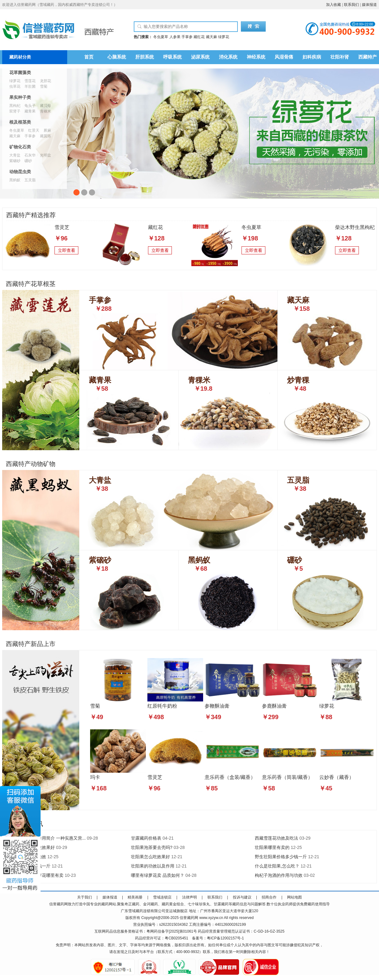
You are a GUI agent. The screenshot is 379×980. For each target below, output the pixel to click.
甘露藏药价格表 (146, 838)
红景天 (34, 130)
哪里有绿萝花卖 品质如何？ (158, 875)
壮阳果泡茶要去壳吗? (152, 847)
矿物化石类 (20, 147)
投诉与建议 (242, 897)
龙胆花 (46, 81)
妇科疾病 (312, 57)
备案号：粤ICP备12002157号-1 (218, 938)
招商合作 (269, 897)
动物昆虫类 (20, 172)
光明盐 (46, 155)
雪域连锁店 (162, 897)
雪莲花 (30, 81)
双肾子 (15, 111)
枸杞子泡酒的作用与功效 (279, 875)
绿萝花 (224, 37)
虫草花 (15, 86)
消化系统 (228, 57)
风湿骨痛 (284, 57)
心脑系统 (117, 57)
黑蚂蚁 (15, 180)
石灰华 (30, 155)
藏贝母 (46, 106)
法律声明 (189, 897)
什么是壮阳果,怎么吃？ (277, 866)
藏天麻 (211, 37)
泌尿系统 (200, 57)
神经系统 (256, 57)
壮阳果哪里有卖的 (272, 847)
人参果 (175, 37)
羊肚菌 (30, 86)
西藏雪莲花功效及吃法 (277, 838)
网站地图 (294, 897)
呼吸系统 (172, 57)
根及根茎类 (20, 122)
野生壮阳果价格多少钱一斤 (281, 857)
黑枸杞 (15, 106)
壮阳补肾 (340, 57)
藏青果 (30, 111)
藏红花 (199, 37)
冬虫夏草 (161, 37)
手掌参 (187, 37)
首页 (89, 57)
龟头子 (30, 106)
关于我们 (85, 897)
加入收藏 (333, 5)
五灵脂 (30, 180)
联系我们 (351, 5)
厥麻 (47, 130)
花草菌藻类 (20, 73)
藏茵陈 (46, 136)
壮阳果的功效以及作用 (153, 866)
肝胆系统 (145, 57)
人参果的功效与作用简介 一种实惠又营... (46, 838)
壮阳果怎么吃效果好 (150, 857)
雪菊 (44, 86)
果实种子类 (20, 97)
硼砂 (28, 161)
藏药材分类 (20, 57)
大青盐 (15, 155)
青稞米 (46, 111)
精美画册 (135, 897)
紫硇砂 (15, 161)
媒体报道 (369, 5)
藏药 (60, 904)
